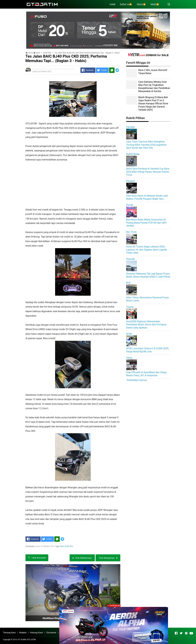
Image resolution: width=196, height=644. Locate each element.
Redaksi (23, 633)
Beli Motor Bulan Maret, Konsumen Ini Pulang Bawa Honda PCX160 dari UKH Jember (146, 223)
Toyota (130, 307)
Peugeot (131, 181)
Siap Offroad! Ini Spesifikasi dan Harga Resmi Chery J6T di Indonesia (146, 374)
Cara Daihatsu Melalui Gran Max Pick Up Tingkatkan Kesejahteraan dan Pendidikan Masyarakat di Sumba (154, 86)
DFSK (129, 334)
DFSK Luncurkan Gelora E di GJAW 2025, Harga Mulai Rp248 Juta (148, 350)
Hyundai (131, 259)
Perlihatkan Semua (137, 380)
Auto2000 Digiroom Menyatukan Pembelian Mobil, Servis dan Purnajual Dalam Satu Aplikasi (146, 325)
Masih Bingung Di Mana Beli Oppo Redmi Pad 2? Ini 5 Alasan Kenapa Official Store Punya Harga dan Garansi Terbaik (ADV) (153, 103)
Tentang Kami (9, 633)
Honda (130, 205)
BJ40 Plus (69, 546)
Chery (129, 358)
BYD (128, 283)
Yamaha (131, 127)
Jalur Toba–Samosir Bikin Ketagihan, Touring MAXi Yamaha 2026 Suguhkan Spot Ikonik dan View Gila (146, 145)
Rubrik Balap (133, 154)
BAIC (62, 546)
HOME (113, 4)
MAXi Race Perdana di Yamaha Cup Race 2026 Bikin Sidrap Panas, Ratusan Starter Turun (148, 172)
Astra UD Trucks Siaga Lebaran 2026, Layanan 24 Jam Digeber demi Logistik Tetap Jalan (147, 250)
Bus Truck (131, 232)
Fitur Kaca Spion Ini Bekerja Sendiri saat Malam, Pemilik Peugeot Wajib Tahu (147, 197)
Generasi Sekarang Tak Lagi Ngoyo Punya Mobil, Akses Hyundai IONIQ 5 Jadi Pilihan (148, 275)
